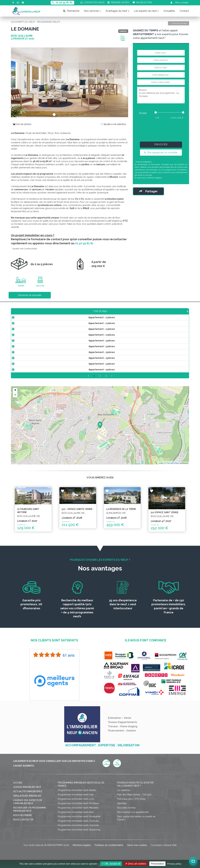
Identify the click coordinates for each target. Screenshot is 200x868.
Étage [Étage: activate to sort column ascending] (100, 311)
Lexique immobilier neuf (27, 790)
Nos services (92, 11)
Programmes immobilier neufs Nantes (77, 794)
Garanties (122, 807)
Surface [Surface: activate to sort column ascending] (61, 311)
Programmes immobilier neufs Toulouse (78, 824)
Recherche (71, 11)
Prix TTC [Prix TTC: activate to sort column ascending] (82, 311)
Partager (149, 191)
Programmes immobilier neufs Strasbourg (79, 833)
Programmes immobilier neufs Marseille (78, 811)
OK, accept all (111, 864)
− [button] (15, 399)
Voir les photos (22, 124)
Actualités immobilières (28, 795)
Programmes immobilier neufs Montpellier (79, 820)
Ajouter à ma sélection (113, 124)
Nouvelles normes (126, 811)
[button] (20, 82)
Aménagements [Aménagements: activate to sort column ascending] (125, 311)
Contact (184, 11)
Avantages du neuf (117, 11)
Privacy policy (174, 864)
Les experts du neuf (146, 11)
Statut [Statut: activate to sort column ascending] (166, 311)
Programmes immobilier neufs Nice (76, 816)
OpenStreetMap (173, 467)
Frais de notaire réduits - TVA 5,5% (134, 798)
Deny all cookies (136, 864)
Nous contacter (23, 823)
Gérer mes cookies (137, 849)
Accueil (18, 786)
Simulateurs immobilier (27, 799)
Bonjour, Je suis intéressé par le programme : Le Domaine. (161, 95)
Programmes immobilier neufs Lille (76, 798)
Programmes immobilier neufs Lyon (76, 802)
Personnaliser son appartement (133, 816)
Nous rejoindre (23, 819)
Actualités (169, 11)
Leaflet (161, 467)
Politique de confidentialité (109, 849)
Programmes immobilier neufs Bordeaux (78, 807)
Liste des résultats (179, 23)
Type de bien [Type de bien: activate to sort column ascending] (31, 311)
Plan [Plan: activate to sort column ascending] (148, 311)
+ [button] (15, 394)
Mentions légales (154, 178)
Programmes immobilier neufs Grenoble (78, 829)
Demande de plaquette (30, 295)
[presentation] (161, 130)
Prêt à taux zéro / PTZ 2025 (131, 802)
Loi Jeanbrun (124, 794)
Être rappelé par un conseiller (161, 153)
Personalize (157, 864)
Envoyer (161, 144)
